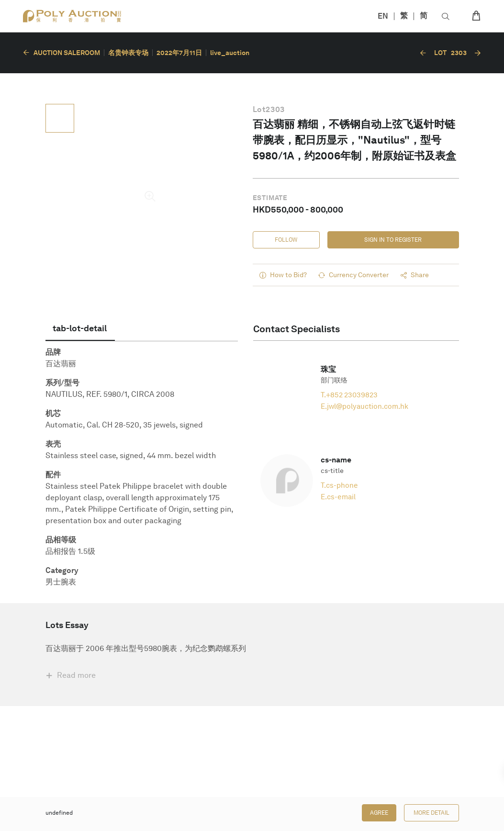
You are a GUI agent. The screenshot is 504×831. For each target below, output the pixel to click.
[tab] (80, 328)
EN (383, 16)
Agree (379, 813)
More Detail (431, 813)
